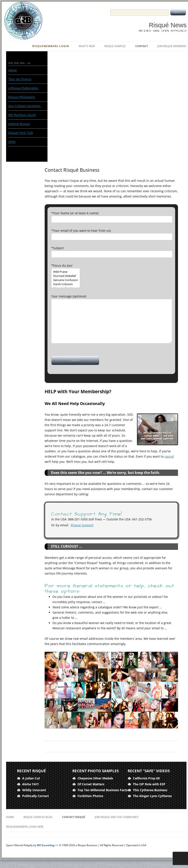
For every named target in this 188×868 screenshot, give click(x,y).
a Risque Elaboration (23, 88)
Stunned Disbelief (66, 276)
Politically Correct (36, 796)
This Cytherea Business (150, 790)
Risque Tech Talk (21, 133)
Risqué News (168, 25)
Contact (142, 46)
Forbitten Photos (90, 796)
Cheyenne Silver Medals (95, 778)
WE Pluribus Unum (22, 115)
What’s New (87, 46)
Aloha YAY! (30, 784)
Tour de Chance (20, 79)
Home (13, 70)
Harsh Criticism (66, 284)
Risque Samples (115, 46)
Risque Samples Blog (38, 817)
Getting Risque (19, 124)
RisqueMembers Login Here (25, 827)
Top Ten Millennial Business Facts (103, 790)
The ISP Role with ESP (149, 784)
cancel (169, 456)
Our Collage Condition (24, 106)
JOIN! (12, 142)
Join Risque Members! (172, 46)
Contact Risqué (74, 817)
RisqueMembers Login (51, 46)
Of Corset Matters (91, 784)
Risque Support (82, 525)
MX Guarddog (46, 845)
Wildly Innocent (34, 790)
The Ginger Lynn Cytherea (152, 796)
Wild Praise (66, 272)
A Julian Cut (31, 778)
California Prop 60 (146, 778)
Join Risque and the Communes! (117, 817)
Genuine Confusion (66, 280)
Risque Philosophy (22, 97)
